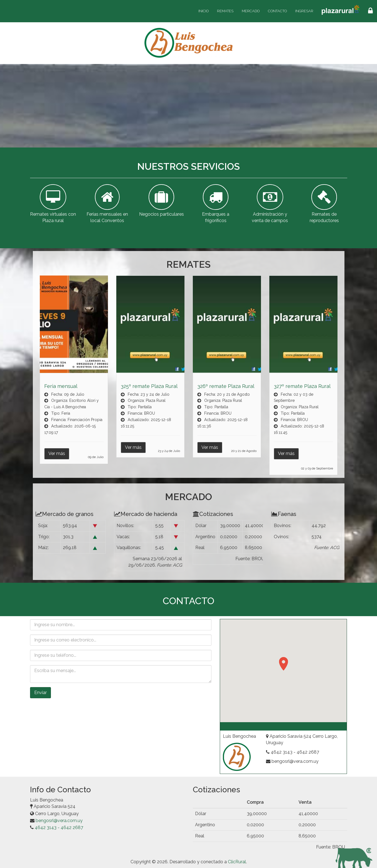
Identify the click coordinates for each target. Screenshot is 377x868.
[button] (284, 664)
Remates (225, 11)
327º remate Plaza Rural (302, 386)
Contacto (277, 11)
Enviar (40, 693)
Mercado (251, 11)
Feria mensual (61, 386)
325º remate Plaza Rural (149, 386)
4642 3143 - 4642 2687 (59, 828)
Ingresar (304, 11)
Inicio (204, 11)
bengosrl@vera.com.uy (59, 821)
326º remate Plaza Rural (226, 386)
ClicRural (237, 862)
